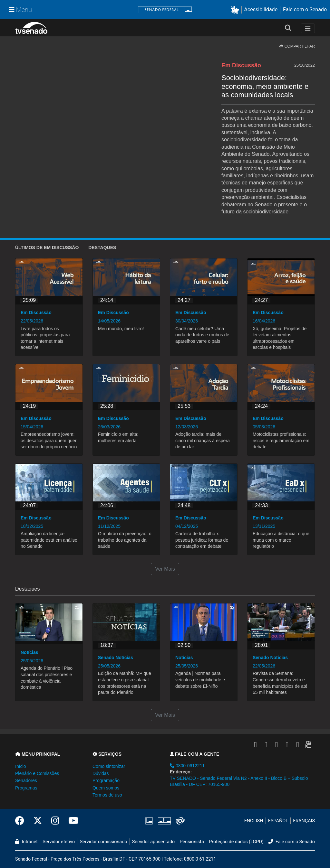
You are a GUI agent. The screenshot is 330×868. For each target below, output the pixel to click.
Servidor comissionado (104, 842)
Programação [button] (106, 780)
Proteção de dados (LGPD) (236, 842)
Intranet (26, 842)
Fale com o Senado (305, 9)
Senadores (26, 780)
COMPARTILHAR (297, 46)
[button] (236, 10)
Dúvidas (101, 773)
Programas (26, 788)
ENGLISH (254, 821)
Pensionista (192, 842)
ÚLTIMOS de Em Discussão (47, 247)
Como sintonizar (109, 766)
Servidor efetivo (59, 842)
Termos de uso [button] (107, 795)
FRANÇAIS (304, 821)
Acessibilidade (261, 9)
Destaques (102, 247)
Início (20, 766)
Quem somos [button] (106, 788)
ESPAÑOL (278, 821)
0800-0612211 (187, 766)
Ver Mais (165, 569)
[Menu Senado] (20, 10)
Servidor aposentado (153, 842)
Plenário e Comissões (37, 773)
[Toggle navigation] (308, 28)
